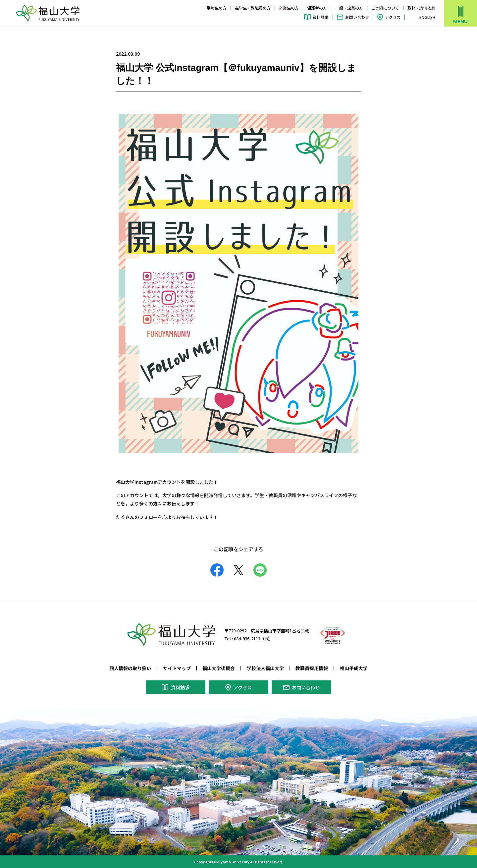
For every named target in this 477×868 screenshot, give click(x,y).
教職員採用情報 (312, 668)
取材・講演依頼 (421, 8)
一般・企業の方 (349, 8)
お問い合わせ (357, 17)
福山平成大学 (354, 668)
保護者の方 (317, 8)
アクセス (393, 17)
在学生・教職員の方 (253, 8)
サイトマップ (177, 668)
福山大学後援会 (219, 668)
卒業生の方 (289, 8)
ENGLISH (427, 17)
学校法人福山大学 (265, 668)
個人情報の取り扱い (130, 668)
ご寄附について (385, 8)
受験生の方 (217, 8)
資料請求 (321, 17)
